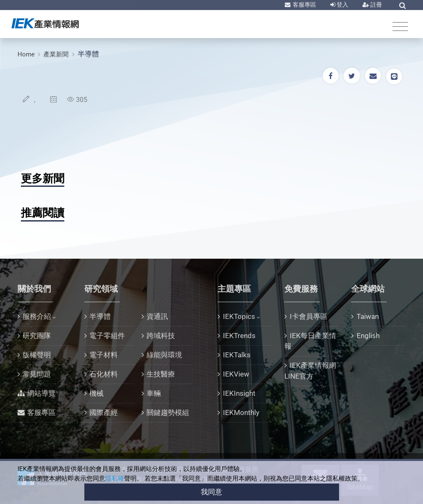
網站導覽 (41, 393)
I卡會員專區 (309, 316)
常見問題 (37, 374)
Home (26, 54)
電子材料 (104, 355)
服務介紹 (37, 316)
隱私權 (115, 479)
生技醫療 (161, 374)
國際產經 (104, 412)
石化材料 (104, 374)
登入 (342, 5)
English (368, 336)
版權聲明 (37, 355)
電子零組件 (107, 336)
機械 (96, 393)
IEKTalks (237, 355)
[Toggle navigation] (400, 26)
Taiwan (368, 316)
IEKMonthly (241, 412)
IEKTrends (239, 336)
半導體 (88, 54)
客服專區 (304, 5)
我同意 (211, 492)
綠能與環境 (164, 355)
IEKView (236, 374)
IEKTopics (239, 316)
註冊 (376, 5)
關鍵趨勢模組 (168, 412)
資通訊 (157, 316)
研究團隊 (37, 336)
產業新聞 (56, 54)
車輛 (154, 393)
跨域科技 (161, 336)
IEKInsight (239, 393)
